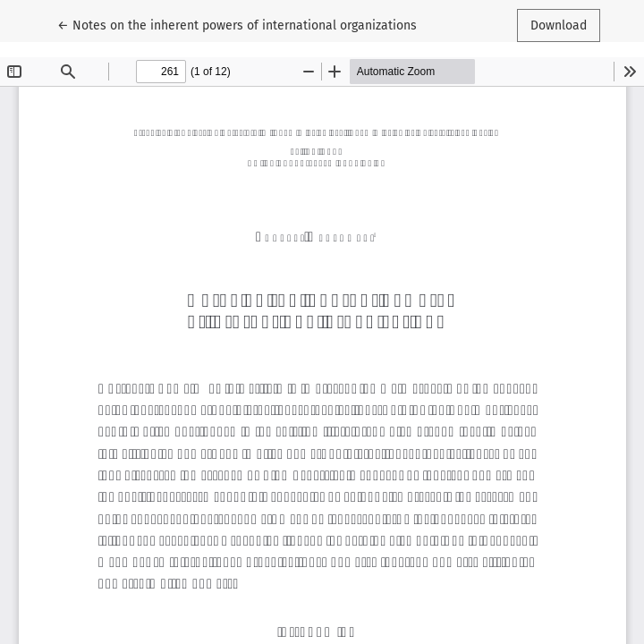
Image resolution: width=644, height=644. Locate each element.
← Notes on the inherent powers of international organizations (237, 24)
